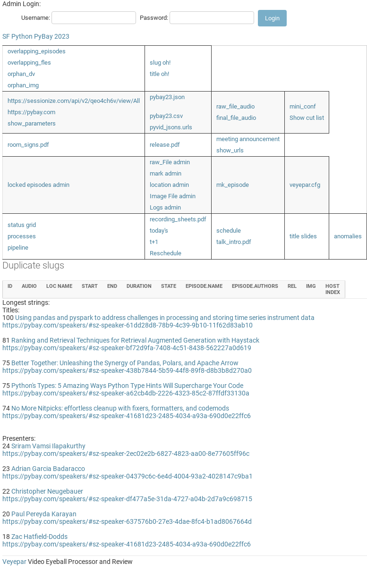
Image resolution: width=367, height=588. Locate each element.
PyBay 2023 (52, 36)
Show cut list (307, 118)
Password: (154, 18)
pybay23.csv (166, 116)
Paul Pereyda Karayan (44, 514)
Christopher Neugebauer (47, 491)
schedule (229, 231)
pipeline (18, 248)
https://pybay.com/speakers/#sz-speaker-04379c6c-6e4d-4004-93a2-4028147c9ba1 (128, 476)
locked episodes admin (38, 185)
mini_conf (303, 106)
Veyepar (14, 562)
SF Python (17, 36)
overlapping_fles (29, 63)
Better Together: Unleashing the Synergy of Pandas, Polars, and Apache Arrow (125, 363)
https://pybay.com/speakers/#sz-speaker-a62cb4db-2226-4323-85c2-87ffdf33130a (126, 393)
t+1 (154, 242)
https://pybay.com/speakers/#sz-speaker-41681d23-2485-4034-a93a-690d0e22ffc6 (127, 416)
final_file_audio (236, 118)
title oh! (159, 74)
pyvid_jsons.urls (171, 127)
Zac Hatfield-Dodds (39, 537)
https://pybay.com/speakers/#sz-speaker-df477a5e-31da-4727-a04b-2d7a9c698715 (127, 499)
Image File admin (173, 196)
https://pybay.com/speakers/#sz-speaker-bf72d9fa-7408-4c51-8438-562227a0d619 (127, 348)
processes (22, 236)
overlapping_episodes (37, 51)
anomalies (348, 236)
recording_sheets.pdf (178, 219)
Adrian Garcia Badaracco (48, 469)
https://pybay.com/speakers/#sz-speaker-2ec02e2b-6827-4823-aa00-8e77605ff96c (126, 454)
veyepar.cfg (305, 185)
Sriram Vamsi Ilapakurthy (48, 446)
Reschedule (166, 253)
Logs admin (165, 207)
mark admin (166, 173)
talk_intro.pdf (234, 242)
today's (159, 231)
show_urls (230, 150)
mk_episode (233, 185)
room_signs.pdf (28, 145)
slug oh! (160, 63)
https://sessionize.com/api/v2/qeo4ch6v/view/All (74, 101)
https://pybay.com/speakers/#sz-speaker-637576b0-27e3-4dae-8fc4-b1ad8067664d (127, 521)
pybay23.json (167, 97)
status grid (22, 225)
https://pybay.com (31, 112)
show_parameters (32, 123)
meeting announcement (248, 139)
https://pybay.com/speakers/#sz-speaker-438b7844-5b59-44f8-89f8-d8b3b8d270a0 (127, 370)
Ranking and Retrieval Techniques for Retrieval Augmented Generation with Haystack (135, 340)
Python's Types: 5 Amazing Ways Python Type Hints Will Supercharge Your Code (127, 386)
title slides (303, 236)
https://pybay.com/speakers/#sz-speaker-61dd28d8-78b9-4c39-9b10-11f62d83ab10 (128, 325)
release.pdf (165, 145)
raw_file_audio (235, 106)
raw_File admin (170, 162)
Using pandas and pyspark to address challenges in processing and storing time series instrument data (165, 318)
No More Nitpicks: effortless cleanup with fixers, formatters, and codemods (120, 408)
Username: (36, 18)
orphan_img (23, 85)
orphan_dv (21, 74)
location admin (169, 185)
